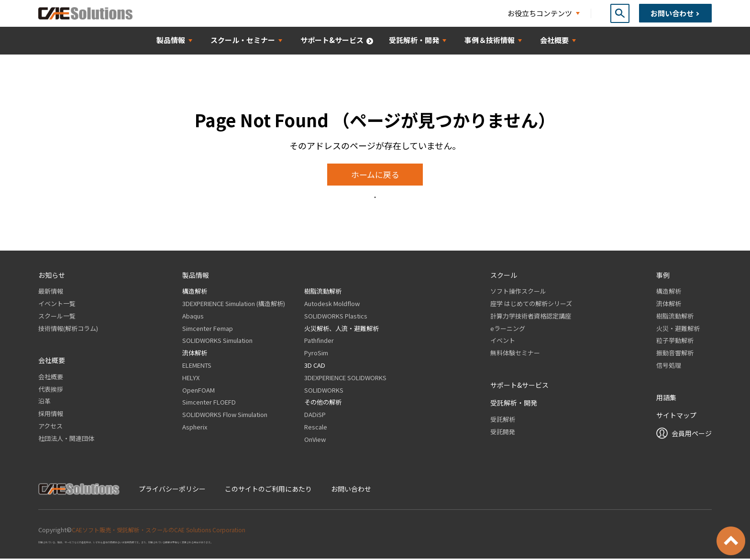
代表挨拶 (51, 390)
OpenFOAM (199, 391)
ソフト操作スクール (518, 292)
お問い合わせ (351, 490)
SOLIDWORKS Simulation (217, 342)
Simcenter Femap (208, 329)
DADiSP (315, 415)
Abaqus (193, 317)
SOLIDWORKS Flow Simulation (225, 415)
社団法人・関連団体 (66, 439)
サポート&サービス (519, 386)
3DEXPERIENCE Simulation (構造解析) (234, 304)
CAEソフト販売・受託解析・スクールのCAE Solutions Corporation (165, 531)
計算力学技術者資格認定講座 (531, 317)
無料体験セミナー (515, 354)
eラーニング (508, 329)
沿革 (44, 402)
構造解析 (195, 292)
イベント (503, 342)
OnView (315, 440)
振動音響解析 (675, 354)
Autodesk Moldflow (332, 304)
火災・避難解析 (678, 329)
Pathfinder (319, 342)
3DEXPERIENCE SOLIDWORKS (345, 379)
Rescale (316, 428)
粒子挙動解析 (675, 342)
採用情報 (51, 414)
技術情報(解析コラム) (68, 329)
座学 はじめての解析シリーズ (531, 304)
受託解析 (503, 420)
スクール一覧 (57, 317)
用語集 (666, 398)
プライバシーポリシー (172, 490)
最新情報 (51, 292)
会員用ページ (692, 434)
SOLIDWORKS (324, 391)
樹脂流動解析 (323, 292)
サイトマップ (676, 416)
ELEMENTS (197, 366)
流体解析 (195, 354)
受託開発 (503, 433)
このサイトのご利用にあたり (268, 490)
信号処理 (669, 366)
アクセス (50, 427)
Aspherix (195, 428)
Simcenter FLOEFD (209, 403)
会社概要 (51, 378)
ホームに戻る (375, 175)
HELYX (191, 379)
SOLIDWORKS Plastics (336, 317)
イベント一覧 (57, 304)
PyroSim (316, 354)
